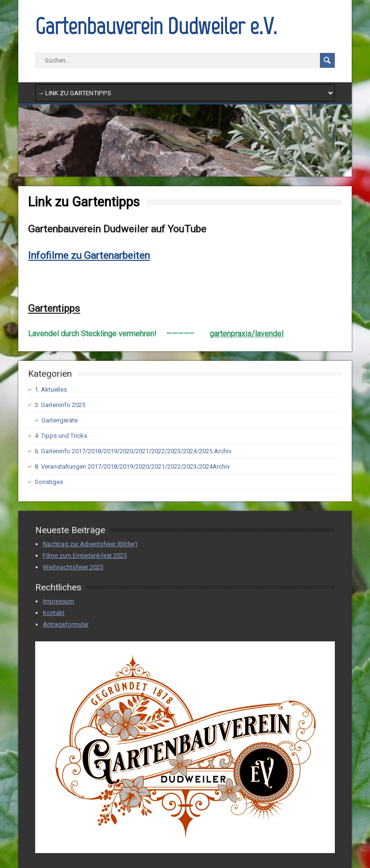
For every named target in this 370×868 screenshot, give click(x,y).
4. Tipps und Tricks (61, 436)
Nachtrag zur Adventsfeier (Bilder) (90, 544)
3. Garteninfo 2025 (60, 405)
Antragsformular (66, 624)
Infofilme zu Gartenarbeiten (89, 255)
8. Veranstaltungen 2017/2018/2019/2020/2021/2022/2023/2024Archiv (132, 466)
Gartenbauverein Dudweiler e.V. (156, 26)
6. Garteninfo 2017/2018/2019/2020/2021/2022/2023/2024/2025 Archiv (133, 451)
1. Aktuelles (51, 389)
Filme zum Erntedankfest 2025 (85, 555)
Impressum (59, 601)
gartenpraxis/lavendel (246, 334)
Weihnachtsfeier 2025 (73, 567)
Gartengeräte (59, 420)
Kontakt (54, 613)
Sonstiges (49, 482)
